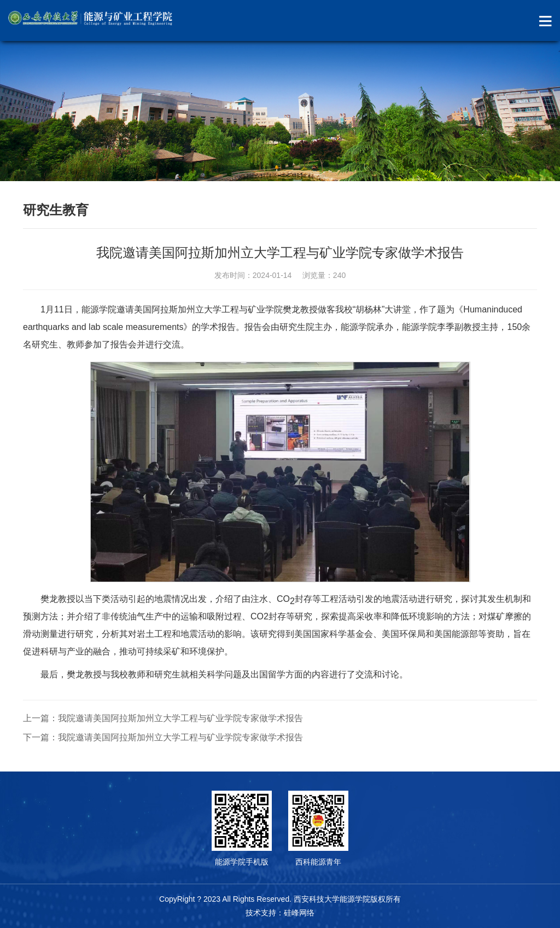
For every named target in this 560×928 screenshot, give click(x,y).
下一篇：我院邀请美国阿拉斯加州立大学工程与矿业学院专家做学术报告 (163, 737)
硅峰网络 (299, 913)
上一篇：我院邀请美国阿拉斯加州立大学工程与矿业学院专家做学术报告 (163, 718)
